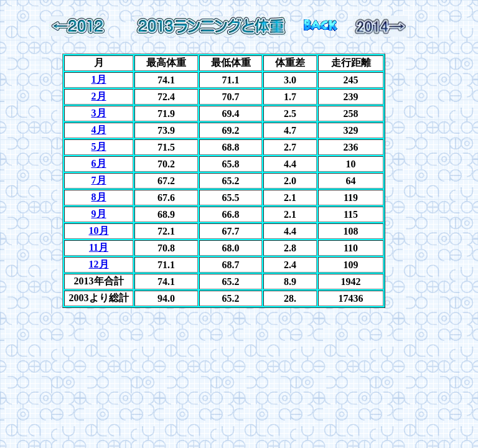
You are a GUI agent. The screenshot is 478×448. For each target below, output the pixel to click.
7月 (99, 180)
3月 (99, 113)
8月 (99, 197)
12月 (99, 264)
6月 (99, 163)
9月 (99, 214)
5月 (99, 147)
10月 (99, 231)
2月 (99, 96)
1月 (99, 79)
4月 (99, 130)
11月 (99, 247)
